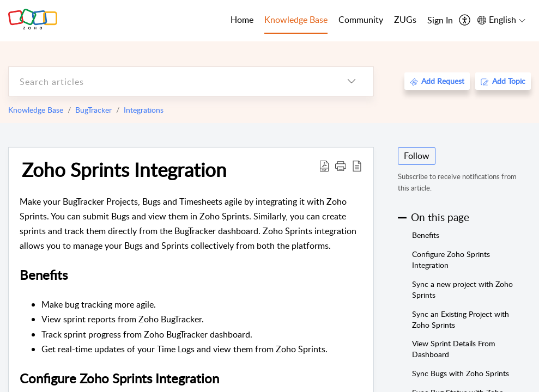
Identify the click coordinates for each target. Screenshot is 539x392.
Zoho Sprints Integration (124, 169)
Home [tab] (242, 20)
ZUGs (405, 20)
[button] (341, 166)
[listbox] (352, 81)
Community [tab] (361, 20)
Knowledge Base (36, 110)
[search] (169, 81)
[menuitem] (440, 21)
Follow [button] (417, 156)
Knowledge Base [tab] (296, 20)
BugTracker (93, 110)
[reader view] (357, 166)
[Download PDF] (324, 166)
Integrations (144, 110)
